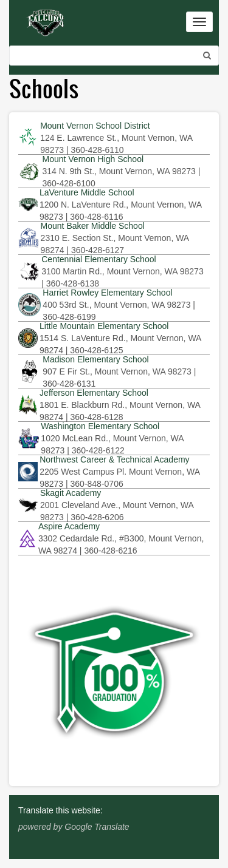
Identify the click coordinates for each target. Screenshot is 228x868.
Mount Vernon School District (95, 126)
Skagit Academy (71, 493)
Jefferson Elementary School (94, 393)
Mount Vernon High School (93, 159)
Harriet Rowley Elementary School (107, 293)
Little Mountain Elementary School (104, 326)
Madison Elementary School (95, 359)
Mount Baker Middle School (93, 226)
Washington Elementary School (100, 426)
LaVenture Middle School (87, 192)
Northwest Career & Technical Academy (114, 459)
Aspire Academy (69, 526)
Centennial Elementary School (98, 259)
